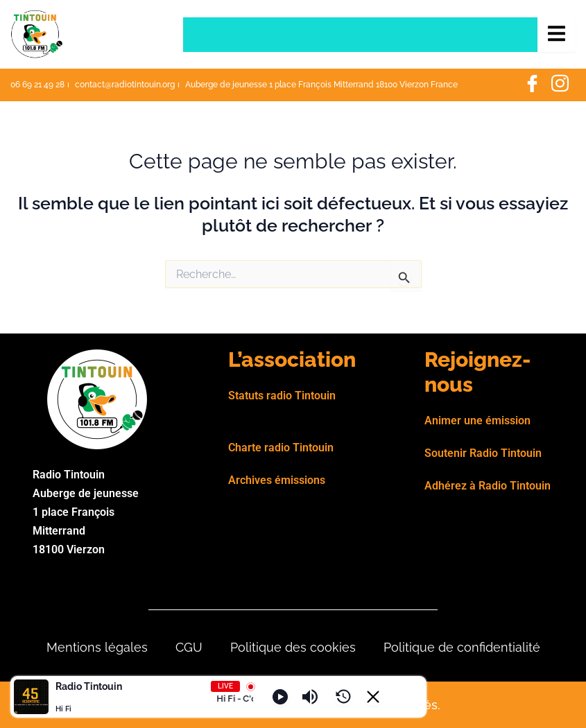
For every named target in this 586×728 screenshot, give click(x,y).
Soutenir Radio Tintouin (483, 453)
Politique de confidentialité (462, 647)
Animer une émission (477, 421)
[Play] (280, 697)
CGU (189, 647)
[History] (343, 697)
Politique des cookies (293, 647)
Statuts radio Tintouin (282, 396)
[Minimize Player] (373, 697)
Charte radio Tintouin (281, 448)
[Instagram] (560, 85)
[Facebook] (532, 85)
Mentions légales (97, 647)
